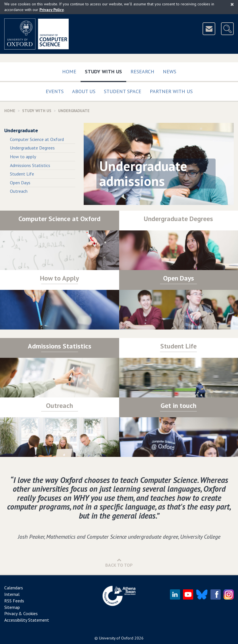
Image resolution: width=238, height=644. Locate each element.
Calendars (14, 588)
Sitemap (12, 607)
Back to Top (119, 563)
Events (55, 91)
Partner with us (171, 91)
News (169, 71)
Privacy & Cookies (21, 613)
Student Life (22, 174)
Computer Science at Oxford (37, 139)
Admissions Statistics (30, 165)
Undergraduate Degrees (32, 148)
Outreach (19, 191)
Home (69, 71)
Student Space (123, 91)
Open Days (20, 183)
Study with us (106, 70)
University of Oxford (116, 638)
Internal (12, 594)
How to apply (23, 157)
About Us (84, 91)
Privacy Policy (52, 10)
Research (142, 71)
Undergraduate (21, 130)
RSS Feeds (14, 601)
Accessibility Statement (27, 620)
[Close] (232, 4)
